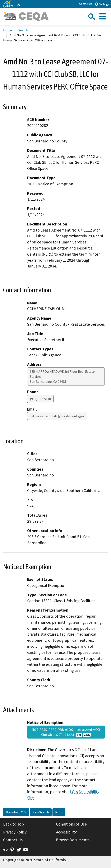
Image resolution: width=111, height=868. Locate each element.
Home (8, 30)
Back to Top (13, 824)
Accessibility (66, 832)
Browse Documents (73, 840)
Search (23, 30)
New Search (41, 812)
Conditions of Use (71, 824)
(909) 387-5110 (40, 399)
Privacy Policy (15, 832)
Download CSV (16, 812)
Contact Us (85, 4)
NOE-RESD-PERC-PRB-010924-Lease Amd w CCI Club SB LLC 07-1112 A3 (66, 732)
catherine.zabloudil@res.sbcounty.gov (57, 416)
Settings (102, 4)
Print (59, 812)
